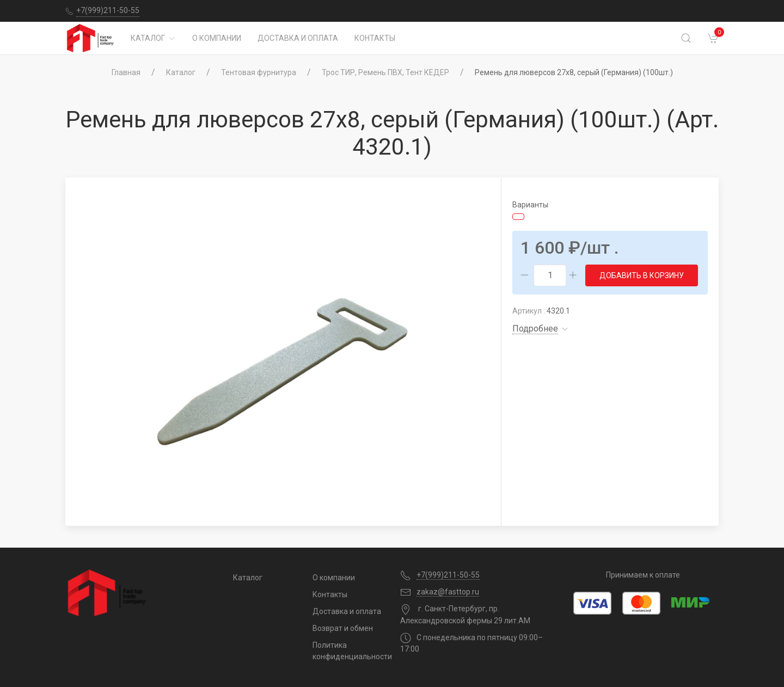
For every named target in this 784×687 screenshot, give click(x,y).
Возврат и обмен (343, 628)
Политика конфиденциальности (348, 651)
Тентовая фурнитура (259, 72)
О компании (217, 38)
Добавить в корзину (642, 275)
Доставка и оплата (298, 38)
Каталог (153, 38)
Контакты (375, 38)
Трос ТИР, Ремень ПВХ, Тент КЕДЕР (385, 72)
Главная (126, 72)
